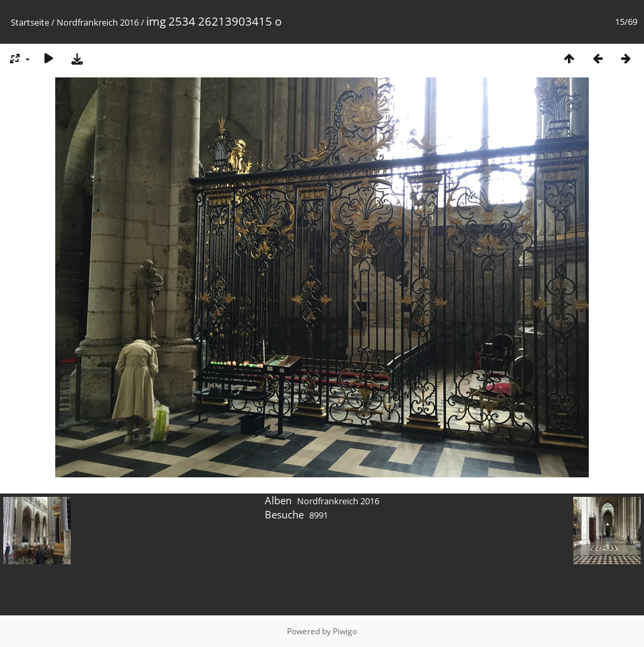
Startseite (30, 22)
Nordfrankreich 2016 (98, 22)
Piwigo (345, 631)
